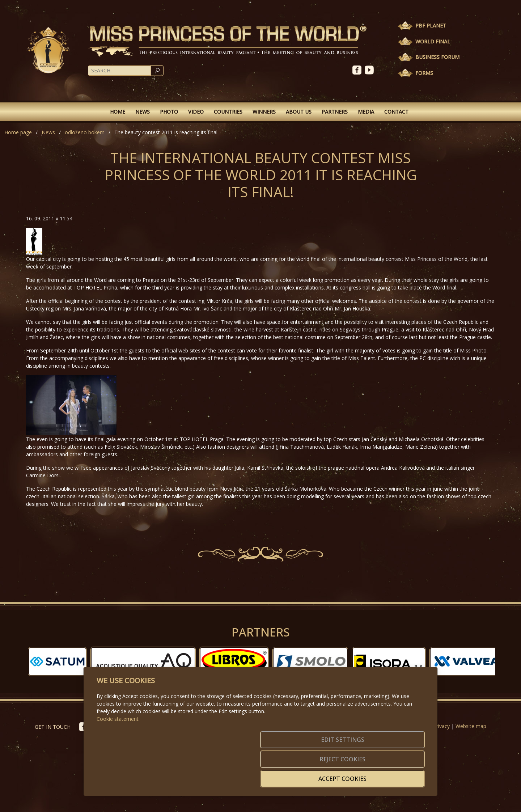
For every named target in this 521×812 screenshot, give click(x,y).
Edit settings (245, 774)
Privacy (441, 726)
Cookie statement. (118, 749)
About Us (299, 112)
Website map (471, 726)
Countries (228, 112)
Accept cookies (390, 774)
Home (118, 112)
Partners (335, 112)
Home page (18, 132)
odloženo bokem (85, 132)
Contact (396, 112)
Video (196, 112)
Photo (169, 112)
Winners (264, 112)
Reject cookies (317, 774)
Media (366, 112)
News (143, 112)
